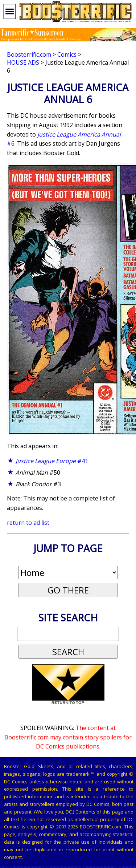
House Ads (23, 62)
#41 (52, 461)
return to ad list (28, 523)
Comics (67, 54)
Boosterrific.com (29, 54)
